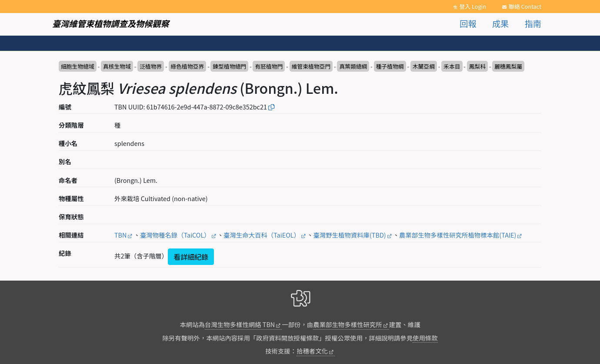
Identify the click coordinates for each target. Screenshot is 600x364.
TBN (120, 235)
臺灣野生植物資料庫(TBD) (349, 235)
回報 (468, 23)
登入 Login (473, 6)
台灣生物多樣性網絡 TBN (240, 324)
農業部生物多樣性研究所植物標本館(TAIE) (458, 235)
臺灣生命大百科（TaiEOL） (262, 235)
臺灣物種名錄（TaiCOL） (175, 235)
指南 (533, 23)
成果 (500, 23)
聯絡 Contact (525, 6)
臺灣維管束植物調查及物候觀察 (111, 23)
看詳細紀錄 (191, 257)
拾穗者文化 (312, 351)
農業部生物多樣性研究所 (347, 324)
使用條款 (425, 338)
